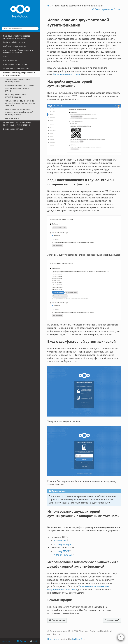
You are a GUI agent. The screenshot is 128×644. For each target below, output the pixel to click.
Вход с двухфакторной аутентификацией (15, 96)
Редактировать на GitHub (108, 9)
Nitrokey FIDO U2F (63, 555)
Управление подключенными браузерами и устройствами (17, 124)
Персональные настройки (15, 64)
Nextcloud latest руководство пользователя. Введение (17, 37)
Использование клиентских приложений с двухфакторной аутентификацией (19, 112)
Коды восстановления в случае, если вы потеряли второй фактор (20, 88)
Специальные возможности (16, 69)
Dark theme (53, 639)
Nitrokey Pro (60, 541)
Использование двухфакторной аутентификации (18, 74)
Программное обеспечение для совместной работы (18, 51)
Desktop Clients (10, 61)
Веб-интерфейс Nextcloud (15, 42)
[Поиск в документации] (20, 28)
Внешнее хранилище (13, 129)
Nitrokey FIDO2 (62, 551)
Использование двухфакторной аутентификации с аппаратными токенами (20, 103)
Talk (5, 57)
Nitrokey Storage (62, 544)
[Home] (48, 6)
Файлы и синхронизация (15, 46)
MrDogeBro (78, 639)
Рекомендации (12, 118)
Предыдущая (57, 620)
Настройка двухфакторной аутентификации (17, 80)
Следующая (112, 620)
